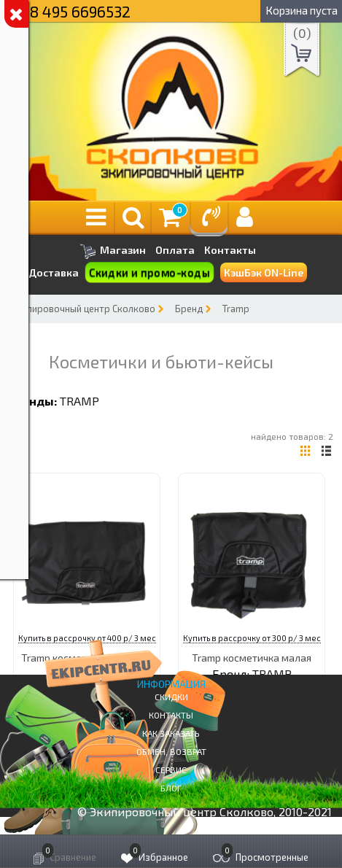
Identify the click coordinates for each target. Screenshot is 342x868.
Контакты (230, 250)
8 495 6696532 (80, 11)
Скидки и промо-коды (149, 273)
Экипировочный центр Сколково (83, 309)
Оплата (175, 250)
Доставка (54, 272)
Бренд (189, 309)
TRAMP (79, 401)
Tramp (236, 309)
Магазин (113, 251)
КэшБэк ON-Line (264, 272)
